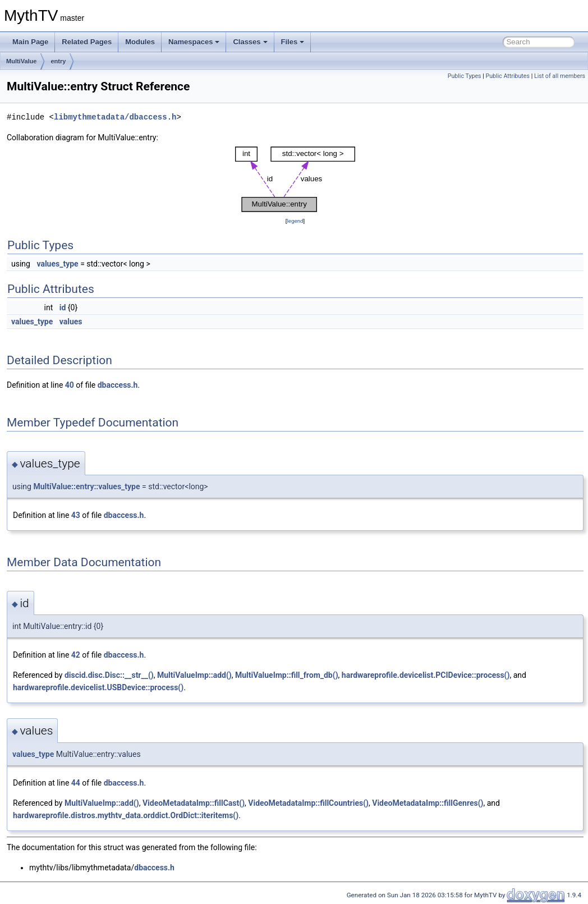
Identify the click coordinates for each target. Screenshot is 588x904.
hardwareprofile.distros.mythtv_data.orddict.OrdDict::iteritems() (126, 815)
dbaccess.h (118, 385)
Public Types (465, 76)
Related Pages (87, 42)
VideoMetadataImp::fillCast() (194, 803)
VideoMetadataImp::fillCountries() (308, 803)
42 (76, 655)
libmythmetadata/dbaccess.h (115, 117)
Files (293, 42)
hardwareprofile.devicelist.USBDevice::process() (98, 687)
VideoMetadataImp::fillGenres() (428, 803)
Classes (250, 42)
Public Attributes (507, 76)
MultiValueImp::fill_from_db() (287, 675)
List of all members (560, 76)
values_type (57, 264)
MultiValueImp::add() (194, 675)
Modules (140, 42)
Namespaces (194, 42)
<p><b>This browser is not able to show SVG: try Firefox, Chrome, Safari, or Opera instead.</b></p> (295, 179)
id (63, 308)
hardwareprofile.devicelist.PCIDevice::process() (426, 675)
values (71, 322)
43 (76, 515)
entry (58, 61)
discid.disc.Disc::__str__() (109, 675)
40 (70, 385)
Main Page (30, 42)
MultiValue (21, 61)
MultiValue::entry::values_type (86, 487)
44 (76, 783)
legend (295, 221)
